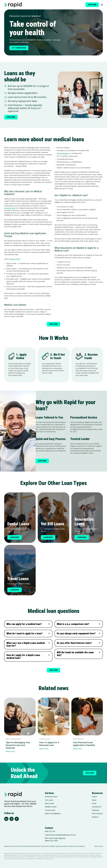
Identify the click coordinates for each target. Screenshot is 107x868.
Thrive (101, 846)
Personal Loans (51, 797)
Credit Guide (72, 846)
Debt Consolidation (53, 814)
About (94, 797)
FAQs (94, 803)
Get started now (19, 48)
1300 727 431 (50, 831)
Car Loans (49, 800)
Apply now (92, 5)
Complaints (81, 846)
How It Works (97, 814)
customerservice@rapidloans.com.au (60, 835)
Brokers (95, 817)
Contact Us (97, 807)
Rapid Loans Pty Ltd (10, 846)
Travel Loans (50, 810)
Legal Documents (61, 846)
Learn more (15, 537)
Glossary (96, 810)
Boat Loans (49, 803)
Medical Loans (51, 807)
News (94, 800)
